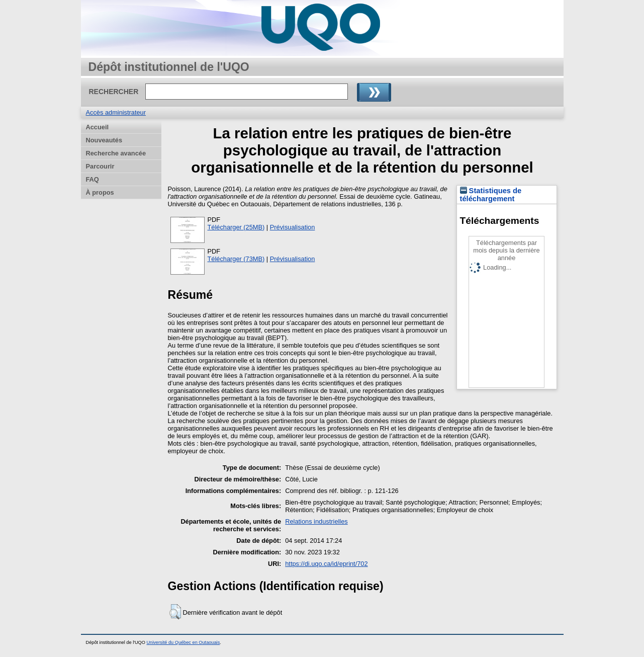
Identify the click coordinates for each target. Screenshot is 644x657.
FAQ (93, 179)
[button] (175, 612)
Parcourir (100, 166)
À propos (100, 192)
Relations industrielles (316, 521)
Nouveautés (104, 140)
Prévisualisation (293, 227)
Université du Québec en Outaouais (183, 642)
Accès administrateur (116, 112)
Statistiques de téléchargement (491, 195)
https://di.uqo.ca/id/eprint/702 (326, 564)
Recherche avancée (116, 153)
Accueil (98, 127)
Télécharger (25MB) (236, 227)
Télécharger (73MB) (236, 259)
